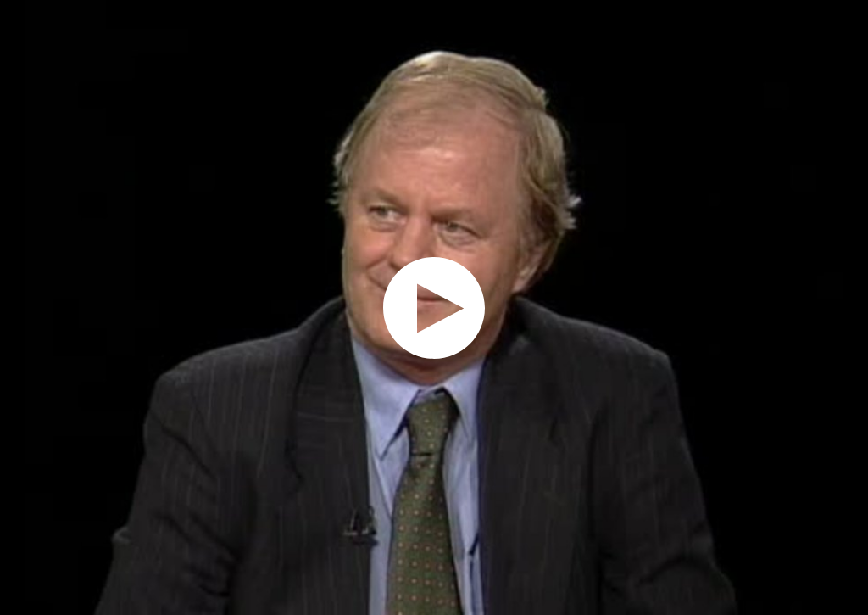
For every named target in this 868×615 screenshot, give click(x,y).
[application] (434, 307)
